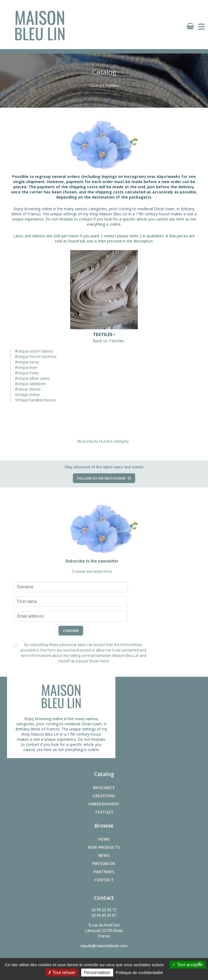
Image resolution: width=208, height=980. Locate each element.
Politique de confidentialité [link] (139, 973)
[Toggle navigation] (201, 27)
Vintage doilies (27, 395)
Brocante (104, 788)
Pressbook (104, 864)
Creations (104, 796)
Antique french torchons (36, 357)
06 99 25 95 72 (104, 910)
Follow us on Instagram (104, 478)
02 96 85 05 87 (104, 915)
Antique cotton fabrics (34, 351)
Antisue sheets (28, 389)
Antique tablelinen (30, 384)
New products (104, 847)
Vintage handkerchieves (35, 400)
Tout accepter (188, 965)
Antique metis (27, 373)
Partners (104, 872)
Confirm (71, 631)
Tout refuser (62, 973)
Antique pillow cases (32, 378)
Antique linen (26, 368)
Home (104, 839)
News (104, 855)
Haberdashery (104, 804)
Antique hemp (27, 362)
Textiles (104, 812)
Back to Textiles (108, 341)
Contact (104, 880)
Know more (99, 661)
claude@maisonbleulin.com (104, 946)
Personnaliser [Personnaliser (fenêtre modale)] (97, 973)
